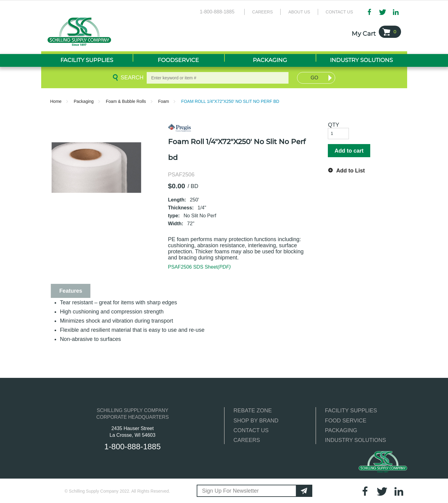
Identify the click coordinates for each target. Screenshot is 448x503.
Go (315, 78)
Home (56, 101)
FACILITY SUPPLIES (351, 411)
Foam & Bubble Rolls (126, 101)
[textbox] (218, 78)
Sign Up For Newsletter (231, 491)
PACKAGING (341, 430)
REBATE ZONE (253, 411)
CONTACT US (251, 430)
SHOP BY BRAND (256, 421)
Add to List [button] (350, 171)
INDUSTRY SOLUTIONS (356, 440)
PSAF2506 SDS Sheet (199, 267)
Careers (263, 12)
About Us (299, 12)
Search (131, 78)
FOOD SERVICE (346, 421)
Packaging (84, 101)
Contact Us (339, 12)
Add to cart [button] (349, 151)
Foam (163, 101)
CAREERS (247, 440)
